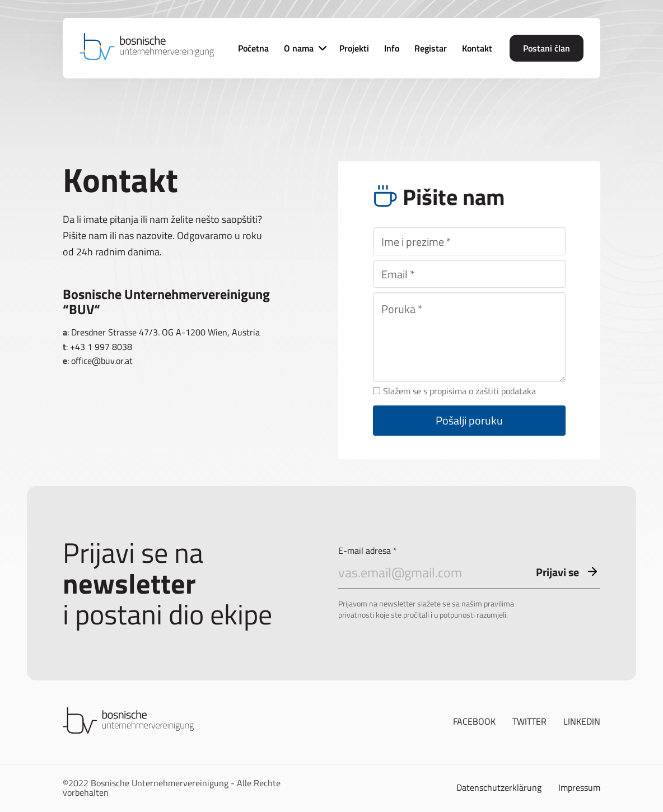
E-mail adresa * (469, 568)
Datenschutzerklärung (499, 788)
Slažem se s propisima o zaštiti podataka (454, 391)
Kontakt (477, 48)
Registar (431, 48)
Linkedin (582, 722)
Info (392, 48)
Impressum (579, 788)
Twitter (529, 722)
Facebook (474, 722)
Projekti (354, 48)
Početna (253, 48)
